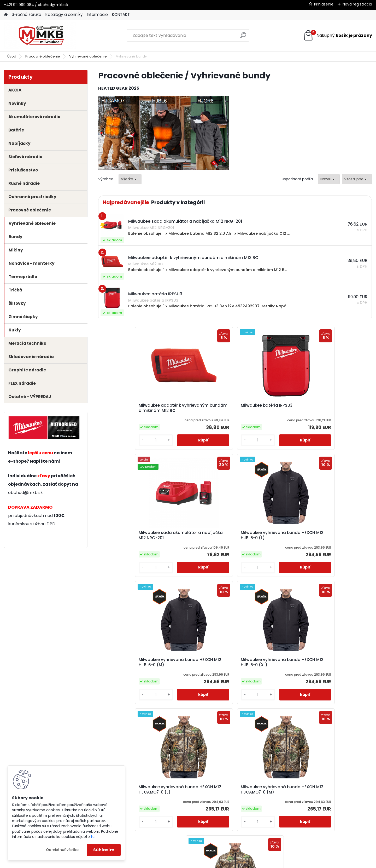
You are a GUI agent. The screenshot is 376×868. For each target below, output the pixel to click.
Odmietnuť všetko (62, 850)
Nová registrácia (357, 4)
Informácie (97, 15)
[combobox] (329, 179)
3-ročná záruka (27, 15)
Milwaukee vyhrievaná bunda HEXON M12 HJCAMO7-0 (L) (263, 541)
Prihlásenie (324, 4)
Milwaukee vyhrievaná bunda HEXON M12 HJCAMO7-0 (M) (332, 541)
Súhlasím (104, 850)
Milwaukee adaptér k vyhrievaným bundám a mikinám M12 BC (128, 411)
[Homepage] (6, 15)
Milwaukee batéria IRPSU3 (198, 406)
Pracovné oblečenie (43, 56)
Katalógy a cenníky (64, 15)
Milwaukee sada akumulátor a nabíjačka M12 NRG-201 (266, 411)
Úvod (12, 56)
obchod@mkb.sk (25, 493)
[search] (243, 37)
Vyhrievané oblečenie (88, 56)
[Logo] (40, 36)
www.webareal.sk (209, 863)
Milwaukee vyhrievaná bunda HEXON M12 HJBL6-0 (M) (131, 541)
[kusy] (114, 443)
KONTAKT (121, 15)
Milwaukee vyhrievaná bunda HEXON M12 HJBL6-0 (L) (336, 411)
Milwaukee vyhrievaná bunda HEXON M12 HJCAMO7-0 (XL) (229, 671)
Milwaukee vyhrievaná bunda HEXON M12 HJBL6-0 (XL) (199, 541)
